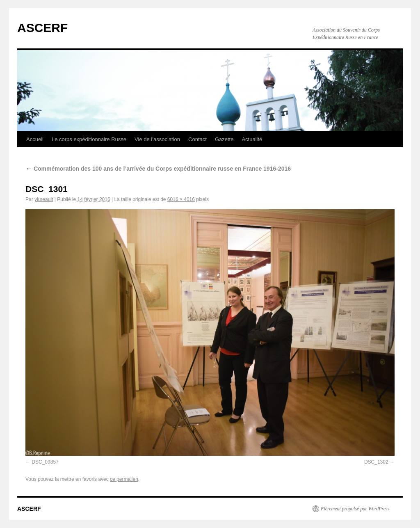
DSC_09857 (45, 462)
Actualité (252, 139)
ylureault (44, 199)
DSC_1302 (376, 462)
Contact (197, 139)
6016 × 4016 (181, 199)
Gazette (224, 139)
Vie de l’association (157, 139)
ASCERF (42, 28)
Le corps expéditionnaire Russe (89, 139)
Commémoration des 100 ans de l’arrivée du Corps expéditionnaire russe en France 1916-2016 (158, 169)
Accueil (35, 139)
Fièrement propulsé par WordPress (355, 509)
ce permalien (124, 479)
